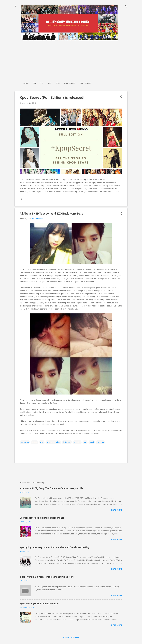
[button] (121, 97)
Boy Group (70, 83)
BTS (58, 83)
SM (34, 83)
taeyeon (100, 442)
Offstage (67, 442)
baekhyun (25, 442)
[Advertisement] (57, 60)
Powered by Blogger (71, 637)
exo (42, 442)
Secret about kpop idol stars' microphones (42, 518)
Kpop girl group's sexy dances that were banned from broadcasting (55, 547)
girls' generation (53, 442)
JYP (49, 83)
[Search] (126, 7)
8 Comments (37, 219)
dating (34, 442)
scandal (77, 442)
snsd (92, 442)
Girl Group (85, 83)
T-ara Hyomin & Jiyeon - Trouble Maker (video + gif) (47, 577)
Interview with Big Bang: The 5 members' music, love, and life (51, 488)
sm (85, 442)
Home (25, 83)
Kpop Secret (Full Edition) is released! (52, 97)
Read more (117, 510)
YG (42, 83)
